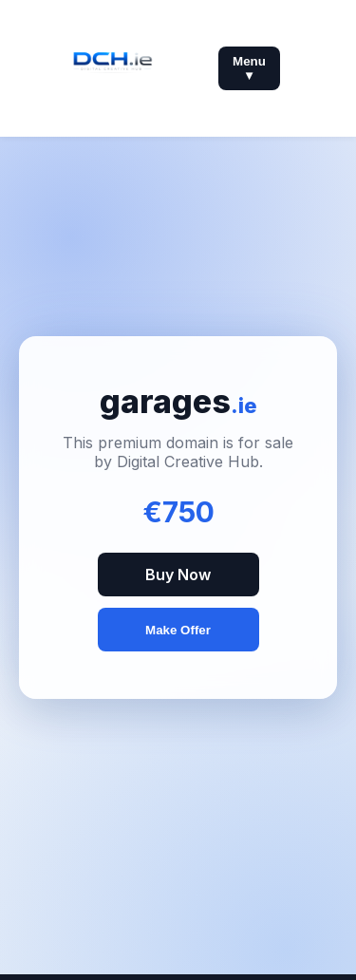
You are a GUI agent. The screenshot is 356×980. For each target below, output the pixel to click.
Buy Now (178, 575)
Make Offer (178, 630)
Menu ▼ (249, 68)
